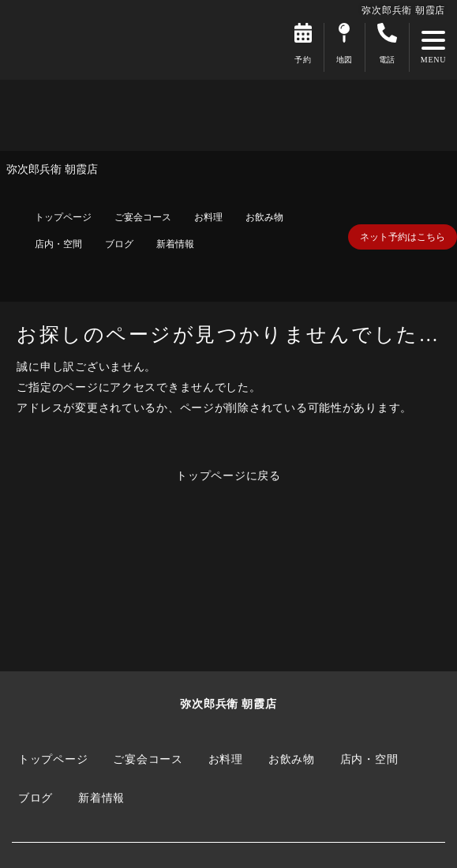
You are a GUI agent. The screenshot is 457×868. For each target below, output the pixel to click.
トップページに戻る (228, 475)
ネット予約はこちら (403, 237)
